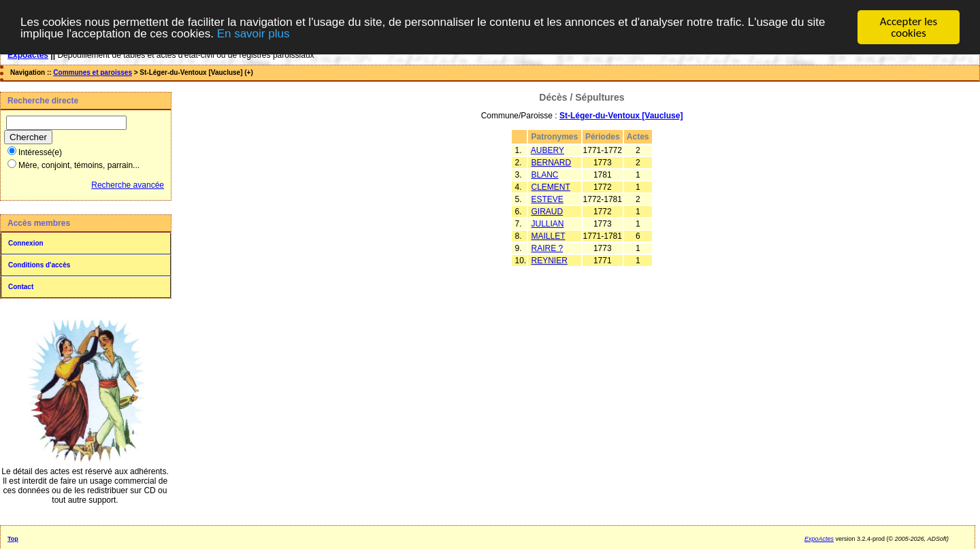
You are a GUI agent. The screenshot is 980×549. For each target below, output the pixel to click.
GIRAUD (548, 212)
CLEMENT (551, 187)
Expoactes (28, 55)
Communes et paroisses (93, 72)
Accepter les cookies (909, 27)
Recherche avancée (128, 185)
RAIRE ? (548, 248)
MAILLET (549, 236)
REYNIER (550, 261)
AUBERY (548, 150)
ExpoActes (819, 539)
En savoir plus (254, 34)
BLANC (545, 175)
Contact (21, 287)
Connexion (26, 243)
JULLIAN (548, 224)
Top (13, 539)
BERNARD (552, 163)
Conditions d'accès (39, 265)
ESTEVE (548, 199)
